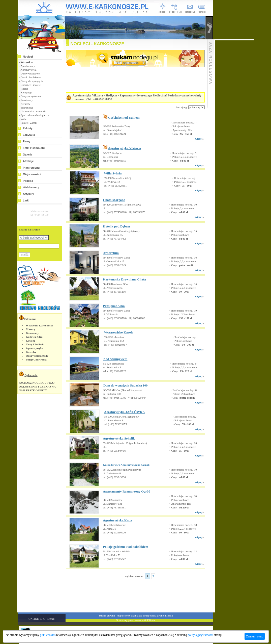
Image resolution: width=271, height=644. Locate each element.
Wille (23, 119)
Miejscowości (32, 174)
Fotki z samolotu (34, 148)
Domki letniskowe (31, 77)
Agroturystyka (28, 70)
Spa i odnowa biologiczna (35, 115)
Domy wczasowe (30, 73)
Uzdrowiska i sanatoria (33, 111)
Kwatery (25, 104)
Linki (26, 200)
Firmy (27, 141)
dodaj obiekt (150, 615)
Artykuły (28, 194)
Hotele (24, 89)
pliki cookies (48, 635)
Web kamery (31, 187)
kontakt (137, 615)
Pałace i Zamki (29, 123)
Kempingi (26, 92)
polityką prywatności (201, 635)
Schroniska (27, 108)
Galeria (28, 154)
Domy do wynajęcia (32, 81)
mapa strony (124, 615)
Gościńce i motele (31, 85)
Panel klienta (165, 615)
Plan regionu (31, 168)
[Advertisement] (129, 594)
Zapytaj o (29, 135)
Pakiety (28, 128)
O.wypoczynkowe (31, 96)
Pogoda (28, 181)
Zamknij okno (255, 636)
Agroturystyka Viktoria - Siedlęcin (95, 95)
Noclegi (28, 57)
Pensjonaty (27, 100)
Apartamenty (28, 66)
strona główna (107, 615)
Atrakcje (28, 161)
